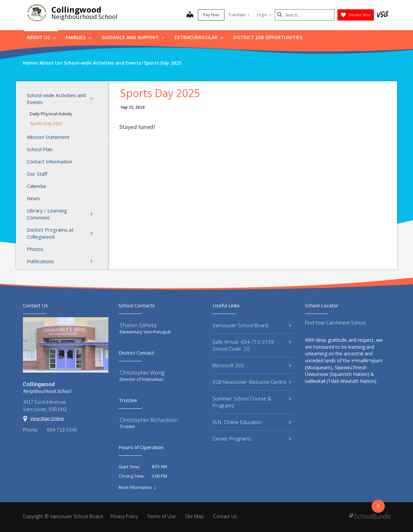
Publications (62, 261)
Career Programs (252, 439)
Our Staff (37, 174)
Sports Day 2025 (46, 123)
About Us (41, 37)
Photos (35, 249)
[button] (93, 99)
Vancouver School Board (252, 325)
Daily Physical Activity (51, 114)
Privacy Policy (124, 516)
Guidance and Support (133, 37)
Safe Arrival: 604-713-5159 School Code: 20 (252, 345)
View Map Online (47, 418)
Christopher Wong (142, 372)
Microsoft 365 (252, 365)
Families (79, 37)
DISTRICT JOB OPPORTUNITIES (268, 37)
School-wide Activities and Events (62, 99)
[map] (190, 15)
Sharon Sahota (138, 325)
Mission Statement (48, 137)
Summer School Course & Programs (252, 402)
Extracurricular (199, 37)
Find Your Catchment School (335, 323)
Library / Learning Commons (62, 214)
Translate (239, 15)
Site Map (194, 516)
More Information (135, 488)
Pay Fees (211, 15)
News (33, 198)
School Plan (40, 149)
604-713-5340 (62, 430)
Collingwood (76, 9)
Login (264, 15)
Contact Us (225, 516)
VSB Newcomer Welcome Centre (252, 382)
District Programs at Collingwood (62, 233)
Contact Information (50, 161)
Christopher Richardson (149, 420)
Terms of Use (161, 516)
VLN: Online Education (252, 422)
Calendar (37, 186)
